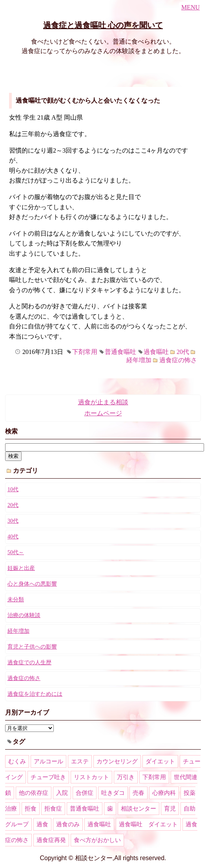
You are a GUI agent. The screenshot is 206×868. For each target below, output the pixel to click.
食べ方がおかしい (97, 840)
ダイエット (160, 761)
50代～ (16, 552)
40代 (13, 537)
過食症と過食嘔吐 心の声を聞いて (103, 25)
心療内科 (164, 793)
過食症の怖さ (178, 360)
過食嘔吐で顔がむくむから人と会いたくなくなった (88, 100)
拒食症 (53, 809)
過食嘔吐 (156, 352)
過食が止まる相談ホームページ (103, 408)
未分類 (16, 600)
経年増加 (139, 360)
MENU (191, 7)
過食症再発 (51, 840)
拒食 (31, 809)
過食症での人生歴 (29, 663)
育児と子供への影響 (32, 647)
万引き (126, 777)
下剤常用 (85, 352)
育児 (170, 809)
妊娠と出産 (21, 568)
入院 (62, 793)
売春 (139, 793)
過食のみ (68, 824)
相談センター (139, 809)
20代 (183, 352)
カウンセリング (117, 761)
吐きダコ (113, 793)
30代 (13, 521)
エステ (80, 761)
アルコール (48, 761)
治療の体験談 (24, 615)
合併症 (85, 793)
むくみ (17, 761)
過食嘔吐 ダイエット (148, 824)
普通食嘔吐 (120, 352)
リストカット (91, 777)
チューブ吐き (48, 777)
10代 (13, 489)
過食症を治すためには (35, 694)
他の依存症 (34, 793)
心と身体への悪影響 (32, 584)
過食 (42, 824)
